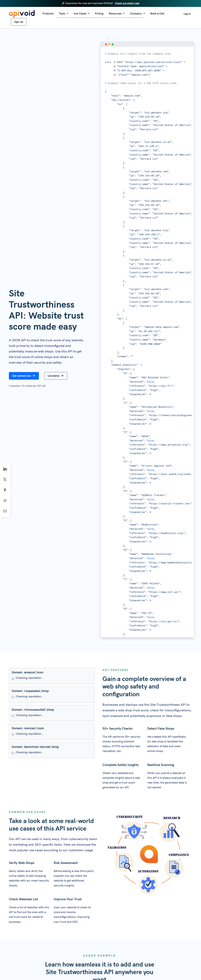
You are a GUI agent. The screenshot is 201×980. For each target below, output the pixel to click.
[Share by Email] (5, 511)
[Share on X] (5, 480)
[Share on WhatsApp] (5, 501)
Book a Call (157, 14)
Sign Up (19, 22)
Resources (116, 14)
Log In (187, 14)
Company (136, 14)
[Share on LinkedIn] (5, 469)
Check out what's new (127, 3)
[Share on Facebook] (5, 490)
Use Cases (80, 14)
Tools (62, 14)
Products (48, 14)
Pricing (99, 14)
